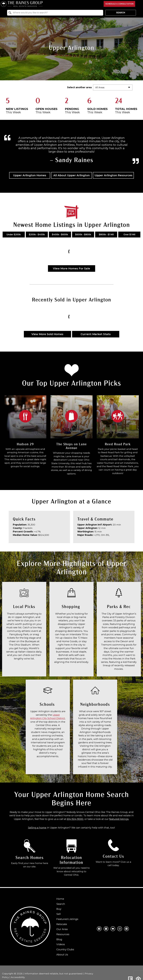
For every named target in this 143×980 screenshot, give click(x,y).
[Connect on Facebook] (99, 929)
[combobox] (55, 13)
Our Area (62, 929)
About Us (62, 954)
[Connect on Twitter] (106, 929)
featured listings (119, 819)
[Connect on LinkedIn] (126, 929)
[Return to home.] (51, 4)
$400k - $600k (60, 235)
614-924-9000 (75, 819)
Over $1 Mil (129, 235)
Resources (63, 934)
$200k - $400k (37, 235)
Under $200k (14, 235)
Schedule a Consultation (119, 4)
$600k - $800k (83, 235)
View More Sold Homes (47, 334)
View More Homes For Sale (71, 268)
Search (121, 13)
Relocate (62, 924)
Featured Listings (67, 919)
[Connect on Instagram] (120, 929)
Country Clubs (65, 949)
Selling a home (37, 828)
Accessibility (18, 977)
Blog (59, 939)
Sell (59, 914)
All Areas (100, 87)
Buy (59, 909)
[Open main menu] (139, 4)
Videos (61, 944)
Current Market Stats (96, 334)
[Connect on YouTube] (113, 929)
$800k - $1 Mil (106, 235)
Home (60, 899)
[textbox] (57, 13)
